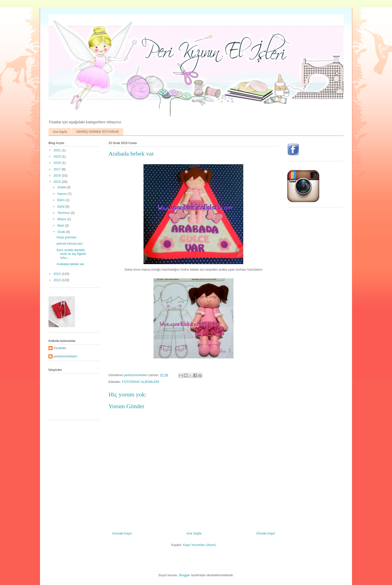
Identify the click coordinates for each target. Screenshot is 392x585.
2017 (58, 169)
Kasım (62, 194)
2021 (58, 150)
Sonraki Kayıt (122, 533)
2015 (58, 182)
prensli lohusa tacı (70, 243)
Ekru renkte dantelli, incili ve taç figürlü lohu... (71, 254)
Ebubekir (60, 348)
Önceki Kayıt (265, 533)
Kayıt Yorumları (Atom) (199, 545)
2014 (58, 274)
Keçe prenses (66, 237)
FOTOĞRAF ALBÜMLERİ (141, 382)
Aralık (62, 187)
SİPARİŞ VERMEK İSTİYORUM (97, 132)
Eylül (61, 206)
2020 (58, 156)
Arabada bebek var (70, 264)
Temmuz (64, 213)
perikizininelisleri (65, 356)
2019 (58, 163)
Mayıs (62, 219)
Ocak (62, 232)
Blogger (185, 575)
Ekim (62, 200)
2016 (58, 175)
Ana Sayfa (60, 132)
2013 (58, 280)
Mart (61, 225)
